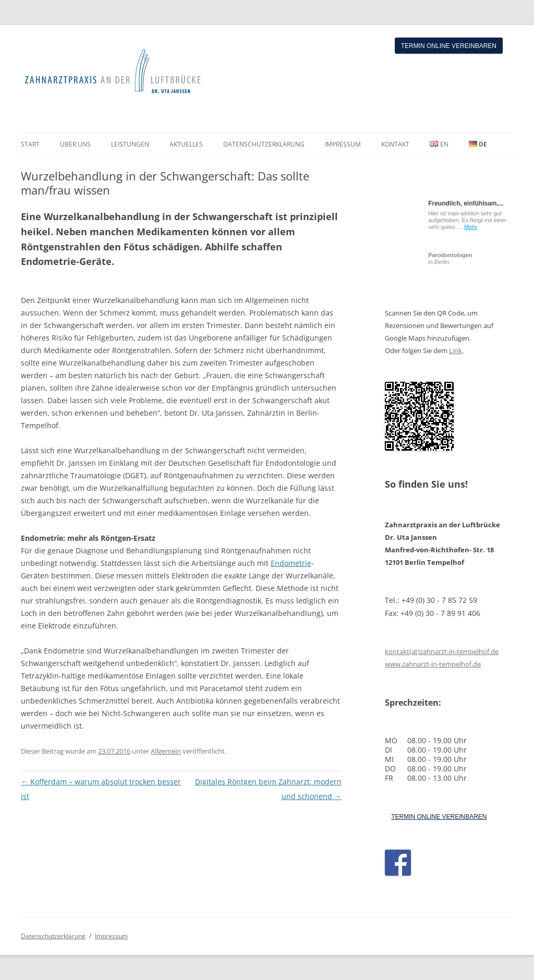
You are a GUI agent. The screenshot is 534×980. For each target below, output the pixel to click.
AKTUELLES (186, 144)
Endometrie (291, 563)
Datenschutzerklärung (53, 936)
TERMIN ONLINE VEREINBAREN (439, 817)
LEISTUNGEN (130, 144)
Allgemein (166, 751)
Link (456, 350)
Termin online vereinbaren (449, 46)
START (30, 144)
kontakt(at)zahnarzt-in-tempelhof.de (442, 651)
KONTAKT (395, 144)
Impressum (111, 936)
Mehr (471, 227)
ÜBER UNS (75, 144)
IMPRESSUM (343, 144)
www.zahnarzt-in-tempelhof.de (433, 664)
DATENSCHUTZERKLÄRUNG (264, 144)
